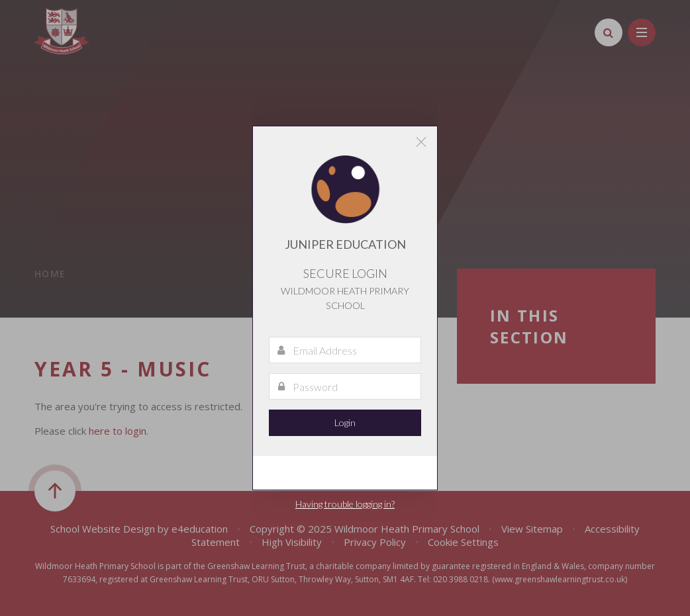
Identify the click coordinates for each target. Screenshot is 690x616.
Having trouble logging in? (345, 504)
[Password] (345, 386)
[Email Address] (345, 350)
